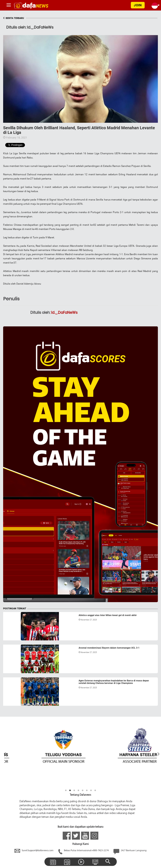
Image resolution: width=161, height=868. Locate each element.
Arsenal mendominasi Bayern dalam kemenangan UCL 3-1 (109, 648)
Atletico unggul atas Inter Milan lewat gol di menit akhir (108, 615)
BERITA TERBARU (14, 18)
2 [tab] (70, 790)
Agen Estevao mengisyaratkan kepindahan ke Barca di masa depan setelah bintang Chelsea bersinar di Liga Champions (114, 682)
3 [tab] (74, 790)
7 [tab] (91, 790)
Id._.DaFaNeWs (64, 313)
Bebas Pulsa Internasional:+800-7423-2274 (84, 851)
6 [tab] (87, 790)
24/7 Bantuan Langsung (130, 851)
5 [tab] (83, 790)
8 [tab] (95, 790)
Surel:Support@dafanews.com (34, 851)
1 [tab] (66, 790)
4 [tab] (78, 790)
